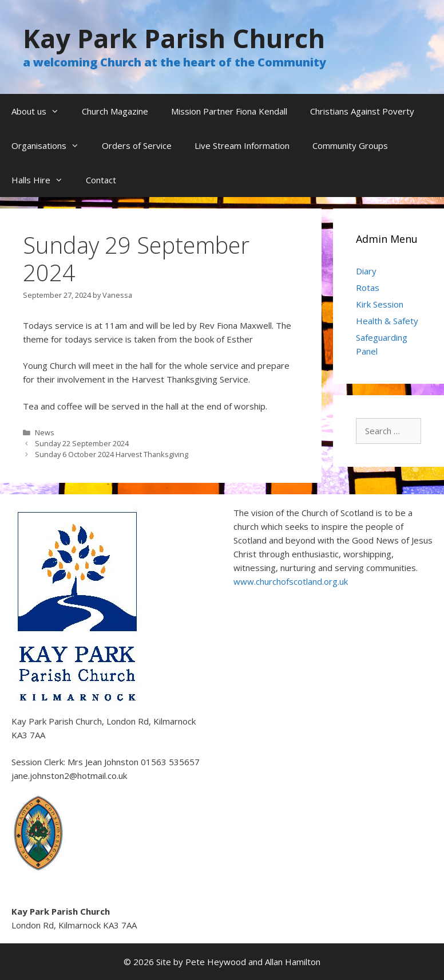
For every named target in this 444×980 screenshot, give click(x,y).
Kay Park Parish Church (174, 38)
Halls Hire (43, 180)
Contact (101, 180)
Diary (366, 271)
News (45, 432)
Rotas (368, 288)
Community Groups (350, 145)
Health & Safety (387, 321)
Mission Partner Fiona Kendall (229, 111)
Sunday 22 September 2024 (82, 443)
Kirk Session (380, 304)
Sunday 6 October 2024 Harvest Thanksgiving (112, 454)
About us (41, 111)
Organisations (51, 145)
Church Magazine (115, 111)
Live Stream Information (242, 145)
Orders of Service (137, 145)
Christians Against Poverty (362, 111)
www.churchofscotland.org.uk (291, 581)
